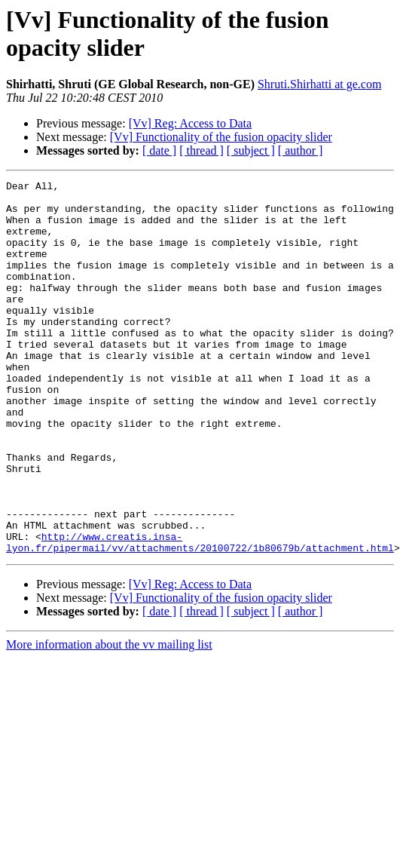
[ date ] (159, 150)
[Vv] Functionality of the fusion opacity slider (221, 137)
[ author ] (301, 150)
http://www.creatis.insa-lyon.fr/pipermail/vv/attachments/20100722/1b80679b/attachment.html (200, 615)
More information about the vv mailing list (109, 719)
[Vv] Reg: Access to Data (191, 123)
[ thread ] (202, 150)
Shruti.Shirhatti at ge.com (319, 84)
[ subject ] (251, 150)
